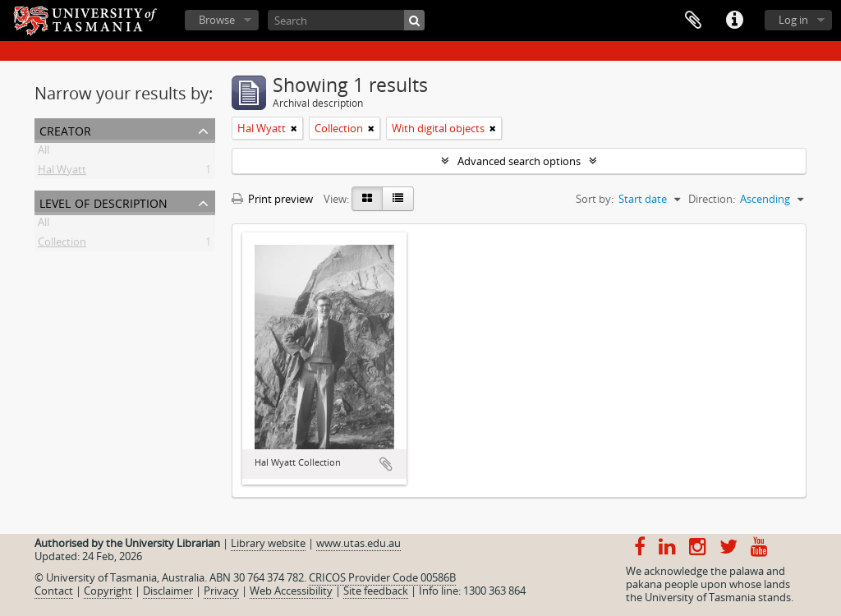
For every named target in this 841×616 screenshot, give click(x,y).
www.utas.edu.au (358, 543)
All (44, 153)
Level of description (103, 202)
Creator (65, 129)
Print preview (272, 199)
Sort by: (595, 199)
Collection (62, 245)
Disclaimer (168, 591)
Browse (217, 20)
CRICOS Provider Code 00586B (382, 577)
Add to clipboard (386, 464)
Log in (793, 20)
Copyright (108, 591)
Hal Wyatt (62, 172)
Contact (54, 591)
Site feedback (376, 591)
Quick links (734, 21)
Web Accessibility (291, 591)
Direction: (712, 199)
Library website (268, 543)
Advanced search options (519, 161)
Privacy (221, 591)
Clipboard (693, 21)
